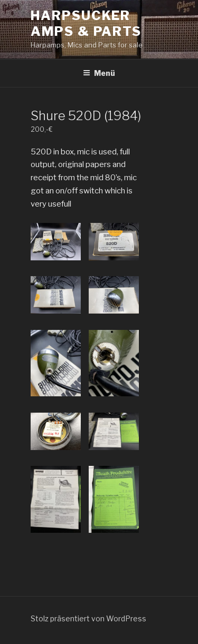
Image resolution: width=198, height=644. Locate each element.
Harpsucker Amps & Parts (86, 23)
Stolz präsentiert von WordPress (88, 618)
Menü (99, 73)
